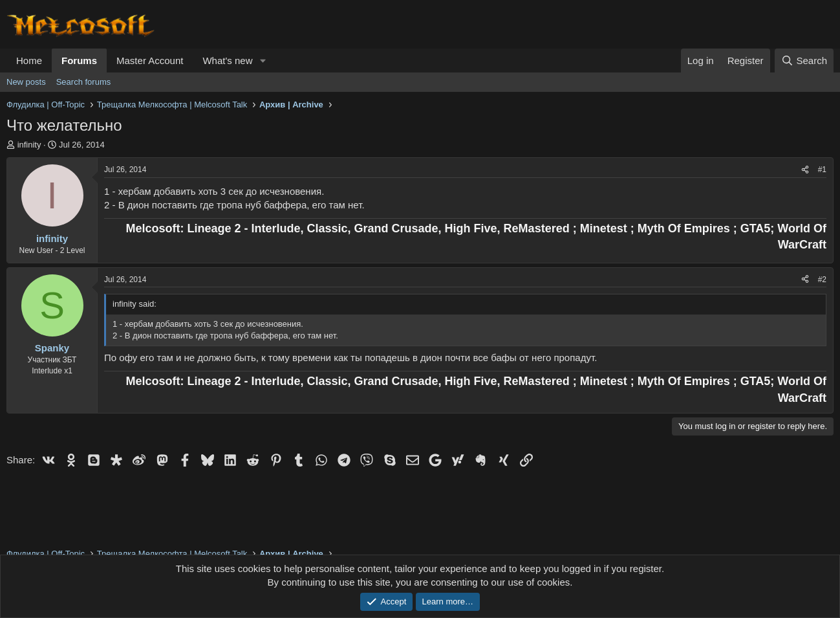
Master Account (150, 61)
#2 (822, 280)
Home (29, 61)
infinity (29, 145)
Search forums (84, 82)
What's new (227, 61)
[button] (263, 61)
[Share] (805, 170)
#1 (822, 170)
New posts (26, 82)
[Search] (804, 61)
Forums (79, 61)
